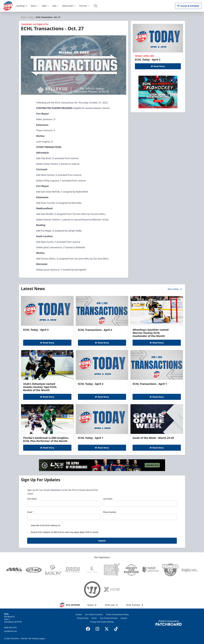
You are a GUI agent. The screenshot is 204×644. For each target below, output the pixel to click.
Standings (22, 6)
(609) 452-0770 (10, 627)
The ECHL (84, 6)
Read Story (158, 66)
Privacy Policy (83, 618)
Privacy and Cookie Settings (102, 622)
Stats (56, 6)
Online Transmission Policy (117, 614)
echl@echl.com (11, 631)
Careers (124, 618)
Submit (102, 541)
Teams (35, 6)
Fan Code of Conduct (94, 614)
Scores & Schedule (188, 6)
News (46, 6)
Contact (79, 614)
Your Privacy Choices (109, 618)
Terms (94, 618)
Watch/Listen (69, 6)
